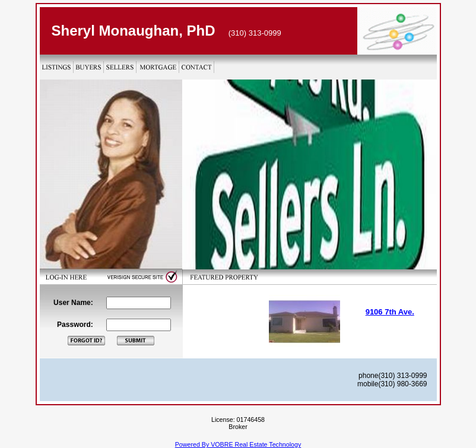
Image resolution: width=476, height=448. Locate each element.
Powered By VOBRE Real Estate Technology (238, 444)
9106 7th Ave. (390, 312)
